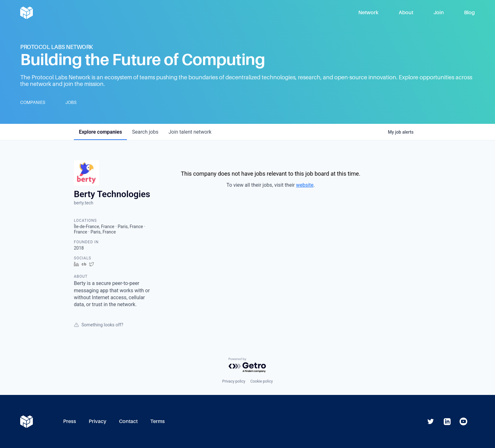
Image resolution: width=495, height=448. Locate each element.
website (305, 185)
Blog (469, 12)
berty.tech (84, 203)
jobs (145, 132)
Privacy (98, 421)
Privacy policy (234, 381)
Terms (158, 421)
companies (100, 132)
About (406, 12)
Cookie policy (262, 381)
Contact (128, 421)
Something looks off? (98, 325)
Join (439, 12)
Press (70, 421)
